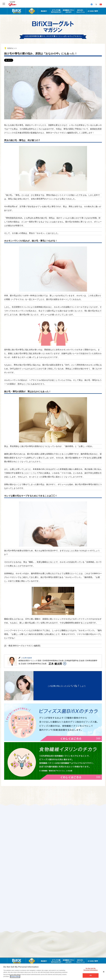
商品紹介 (44, 11)
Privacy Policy (15, 976)
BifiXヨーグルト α (32, 11)
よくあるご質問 (93, 11)
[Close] (104, 972)
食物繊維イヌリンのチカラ (68, 11)
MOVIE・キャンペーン (81, 11)
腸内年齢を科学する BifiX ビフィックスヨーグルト (16, 11)
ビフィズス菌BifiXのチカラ (56, 11)
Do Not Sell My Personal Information (91, 969)
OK (91, 975)
